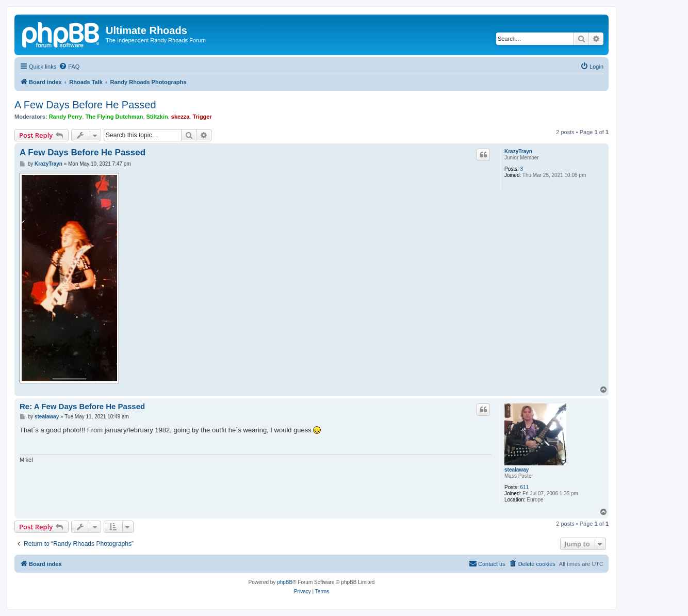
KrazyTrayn (518, 151)
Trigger (202, 117)
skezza (180, 117)
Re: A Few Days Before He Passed (82, 406)
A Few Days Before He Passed (85, 105)
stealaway (517, 470)
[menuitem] (69, 67)
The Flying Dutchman (114, 117)
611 (525, 487)
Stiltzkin (157, 117)
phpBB (285, 582)
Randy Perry (66, 117)
